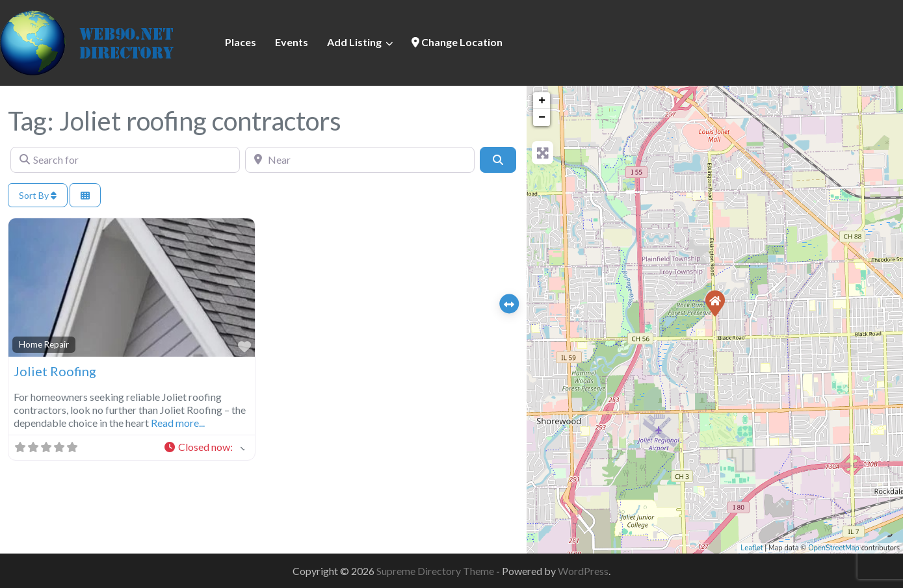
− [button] (542, 118)
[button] (204, 448)
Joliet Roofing (55, 371)
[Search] (498, 160)
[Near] (360, 160)
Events (292, 42)
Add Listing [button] (354, 42)
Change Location (457, 42)
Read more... (178, 423)
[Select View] (85, 195)
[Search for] (125, 160)
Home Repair (44, 344)
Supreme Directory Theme (436, 571)
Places (241, 42)
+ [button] (542, 101)
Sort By (38, 195)
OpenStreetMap (834, 548)
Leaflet (752, 548)
